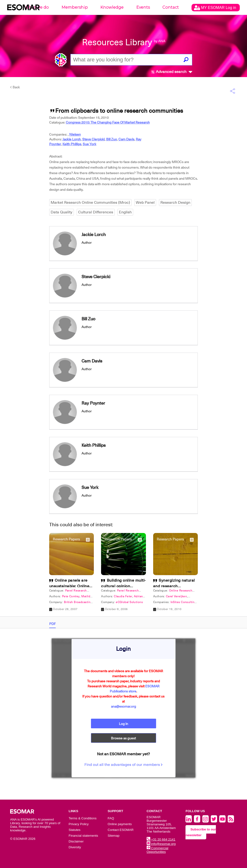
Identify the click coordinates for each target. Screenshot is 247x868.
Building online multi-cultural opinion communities (123, 586)
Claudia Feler (123, 596)
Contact (171, 7)
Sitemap (113, 836)
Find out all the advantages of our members (123, 765)
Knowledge (112, 7)
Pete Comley (71, 596)
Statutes (75, 830)
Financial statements (83, 836)
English (125, 212)
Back (15, 87)
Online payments (120, 824)
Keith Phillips (72, 144)
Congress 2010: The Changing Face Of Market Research (108, 122)
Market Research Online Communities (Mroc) (90, 203)
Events (143, 7)
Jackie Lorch (72, 139)
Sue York (89, 144)
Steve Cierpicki (93, 139)
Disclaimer (76, 841)
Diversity (75, 847)
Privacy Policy (79, 824)
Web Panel (145, 203)
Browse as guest (123, 738)
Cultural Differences (96, 212)
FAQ (111, 818)
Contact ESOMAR (120, 830)
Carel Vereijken (177, 596)
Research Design (175, 203)
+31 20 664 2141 (161, 839)
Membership (75, 7)
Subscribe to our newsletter (201, 832)
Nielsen (75, 134)
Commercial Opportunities (158, 850)
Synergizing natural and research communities (174, 586)
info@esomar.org (161, 844)
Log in (123, 724)
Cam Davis (126, 139)
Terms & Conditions (83, 818)
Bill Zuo (112, 139)
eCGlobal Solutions (129, 602)
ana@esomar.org (123, 706)
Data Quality (62, 212)
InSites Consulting (183, 602)
